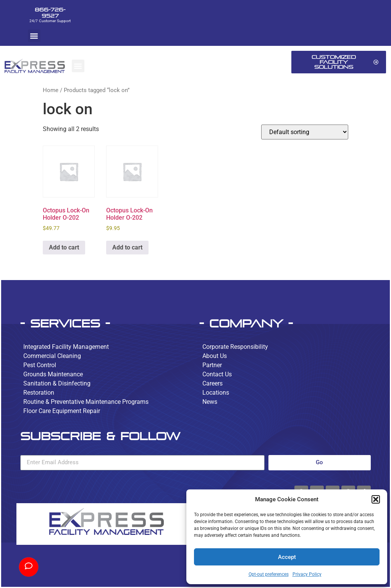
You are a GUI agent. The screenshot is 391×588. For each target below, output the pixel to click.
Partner (212, 365)
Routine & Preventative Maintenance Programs (86, 402)
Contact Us (217, 374)
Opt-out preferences (269, 574)
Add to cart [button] (64, 247)
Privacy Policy (307, 574)
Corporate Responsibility (235, 347)
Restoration (39, 393)
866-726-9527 (50, 13)
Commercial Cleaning (52, 356)
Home (51, 90)
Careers (212, 383)
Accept (287, 557)
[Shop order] (305, 132)
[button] (376, 499)
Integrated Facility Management (66, 347)
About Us (215, 356)
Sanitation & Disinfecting (57, 383)
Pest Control (40, 365)
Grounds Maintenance (53, 374)
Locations (216, 393)
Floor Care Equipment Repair (62, 411)
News (210, 402)
